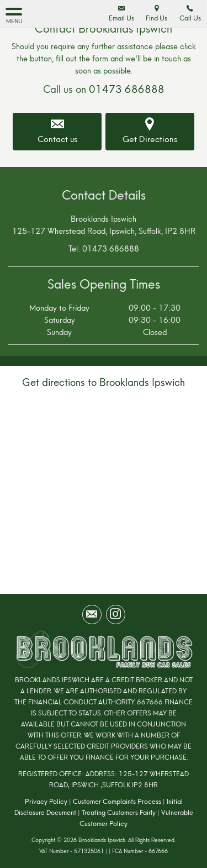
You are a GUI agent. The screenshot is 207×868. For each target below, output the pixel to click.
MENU (14, 15)
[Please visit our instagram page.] (116, 615)
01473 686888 (127, 90)
